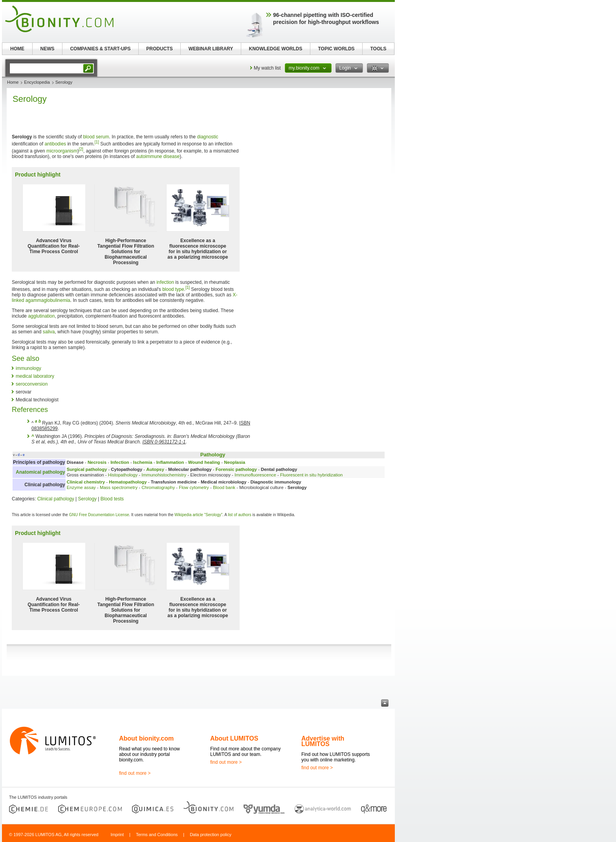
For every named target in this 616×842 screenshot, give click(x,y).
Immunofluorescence (255, 475)
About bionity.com (146, 738)
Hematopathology (128, 482)
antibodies (55, 144)
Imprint (117, 835)
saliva (49, 332)
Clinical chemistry (86, 482)
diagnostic (208, 137)
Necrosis (97, 462)
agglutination (41, 316)
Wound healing (204, 462)
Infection (120, 462)
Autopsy (155, 469)
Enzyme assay (81, 487)
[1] (97, 142)
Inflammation (170, 462)
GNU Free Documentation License (99, 515)
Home (13, 82)
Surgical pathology (87, 469)
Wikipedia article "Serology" (198, 515)
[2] (81, 149)
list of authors (239, 515)
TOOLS (378, 49)
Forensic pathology (236, 469)
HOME (17, 49)
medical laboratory (35, 376)
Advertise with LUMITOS (323, 741)
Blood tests (112, 499)
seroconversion (32, 384)
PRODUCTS (159, 49)
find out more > (135, 773)
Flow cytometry (194, 487)
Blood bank (224, 487)
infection (165, 282)
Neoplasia (235, 462)
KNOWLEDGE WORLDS (276, 49)
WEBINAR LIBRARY (211, 49)
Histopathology (123, 475)
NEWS (48, 49)
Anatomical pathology (40, 472)
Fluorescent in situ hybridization (312, 475)
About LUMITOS (234, 738)
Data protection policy (211, 835)
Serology (87, 499)
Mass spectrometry (119, 487)
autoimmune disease (158, 156)
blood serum (96, 137)
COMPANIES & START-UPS (100, 49)
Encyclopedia (37, 82)
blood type (173, 289)
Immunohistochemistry (164, 475)
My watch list (267, 68)
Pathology (213, 455)
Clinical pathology (56, 499)
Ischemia (143, 462)
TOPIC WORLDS (336, 49)
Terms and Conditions (157, 835)
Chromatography (158, 487)
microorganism (62, 151)
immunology (28, 368)
